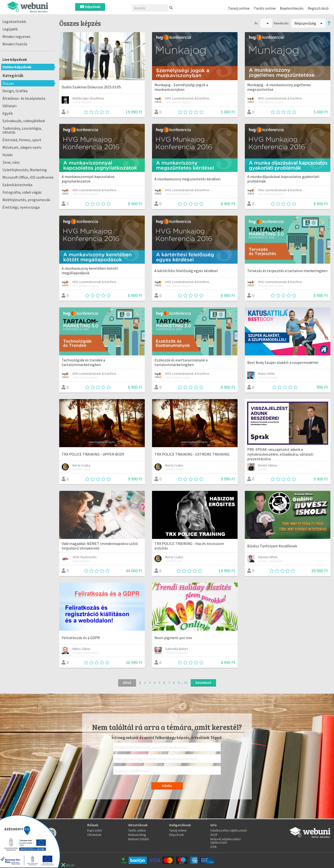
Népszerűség (308, 23)
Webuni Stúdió (138, 839)
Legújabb (10, 29)
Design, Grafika (15, 91)
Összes (8, 83)
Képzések (90, 7)
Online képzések (17, 67)
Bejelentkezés (292, 8)
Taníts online (265, 8)
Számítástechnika (17, 185)
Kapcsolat (94, 830)
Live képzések (15, 59)
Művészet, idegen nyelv (22, 147)
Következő (203, 683)
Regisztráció (318, 8)
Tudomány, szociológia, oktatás (22, 130)
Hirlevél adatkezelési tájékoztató (225, 841)
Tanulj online (239, 8)
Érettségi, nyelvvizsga (21, 207)
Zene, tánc (11, 162)
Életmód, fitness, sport (22, 140)
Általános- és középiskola (24, 98)
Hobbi (7, 155)
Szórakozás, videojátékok (24, 121)
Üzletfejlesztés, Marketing (25, 170)
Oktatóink (94, 835)
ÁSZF (214, 835)
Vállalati (9, 106)
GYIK (214, 847)
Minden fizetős (15, 44)
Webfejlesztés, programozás (26, 200)
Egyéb (8, 113)
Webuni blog (137, 835)
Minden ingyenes (16, 36)
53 (186, 683)
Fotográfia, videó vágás (22, 192)
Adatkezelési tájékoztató (229, 830)
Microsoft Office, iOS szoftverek (28, 177)
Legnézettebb (14, 21)
